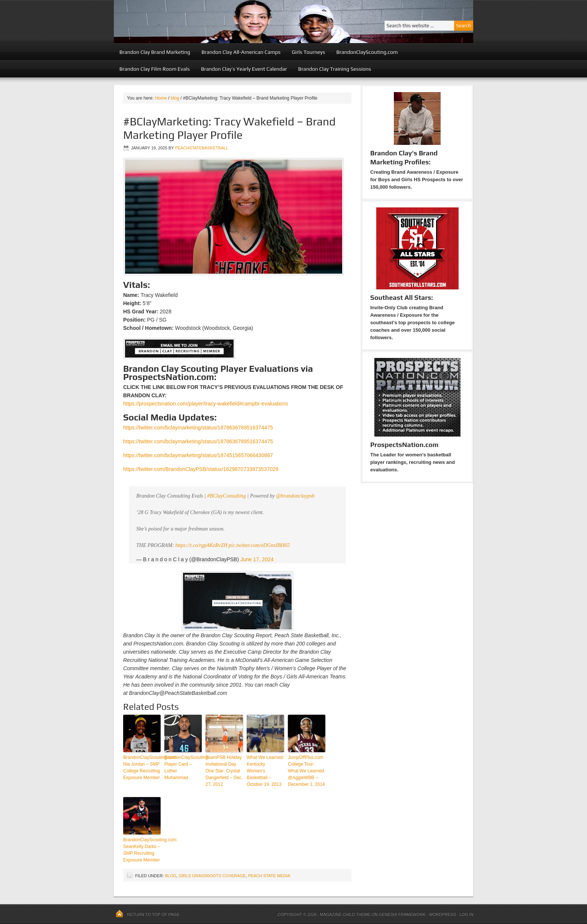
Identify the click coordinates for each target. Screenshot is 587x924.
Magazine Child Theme (345, 914)
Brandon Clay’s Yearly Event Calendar (244, 69)
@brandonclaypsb (295, 496)
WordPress (442, 914)
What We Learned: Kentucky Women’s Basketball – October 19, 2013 (265, 771)
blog (171, 876)
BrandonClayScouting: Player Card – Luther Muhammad (183, 768)
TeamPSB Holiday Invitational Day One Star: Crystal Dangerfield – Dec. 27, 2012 (224, 771)
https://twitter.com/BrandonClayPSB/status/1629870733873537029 (201, 469)
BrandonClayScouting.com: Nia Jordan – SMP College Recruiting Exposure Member (142, 768)
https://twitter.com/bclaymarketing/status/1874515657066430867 (198, 455)
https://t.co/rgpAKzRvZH (201, 545)
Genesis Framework (402, 914)
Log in (466, 914)
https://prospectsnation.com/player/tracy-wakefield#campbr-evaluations (206, 404)
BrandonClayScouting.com (367, 52)
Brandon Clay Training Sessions (335, 69)
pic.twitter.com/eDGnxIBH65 (259, 545)
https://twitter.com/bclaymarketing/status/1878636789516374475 (198, 428)
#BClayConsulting (226, 496)
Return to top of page (153, 914)
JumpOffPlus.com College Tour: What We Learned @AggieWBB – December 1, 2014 (306, 771)
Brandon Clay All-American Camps (241, 52)
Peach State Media (269, 876)
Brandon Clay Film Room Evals (155, 69)
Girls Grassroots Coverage (212, 876)
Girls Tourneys (309, 52)
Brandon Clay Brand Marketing (155, 52)
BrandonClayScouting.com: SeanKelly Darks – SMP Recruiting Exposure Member (142, 850)
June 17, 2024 (257, 559)
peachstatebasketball (201, 148)
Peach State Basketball (206, 22)
